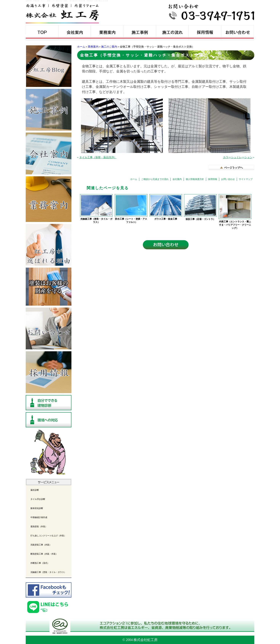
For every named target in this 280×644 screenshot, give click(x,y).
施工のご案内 (109, 47)
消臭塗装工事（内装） (41, 545)
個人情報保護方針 (195, 179)
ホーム (81, 47)
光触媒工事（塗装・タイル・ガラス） (96, 221)
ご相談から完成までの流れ (155, 179)
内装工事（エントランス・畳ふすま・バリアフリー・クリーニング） (235, 225)
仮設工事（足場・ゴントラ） (200, 219)
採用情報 (213, 179)
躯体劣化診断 (37, 508)
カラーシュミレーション (238, 157)
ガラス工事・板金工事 (166, 219)
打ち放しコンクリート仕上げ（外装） (48, 536)
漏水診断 (35, 490)
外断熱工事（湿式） (40, 563)
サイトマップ (246, 179)
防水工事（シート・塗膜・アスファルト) (131, 221)
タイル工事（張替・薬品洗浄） (98, 157)
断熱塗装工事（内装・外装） (44, 554)
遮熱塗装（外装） (39, 526)
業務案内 (93, 47)
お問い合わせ (228, 179)
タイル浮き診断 (38, 499)
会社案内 (177, 179)
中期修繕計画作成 (39, 517)
